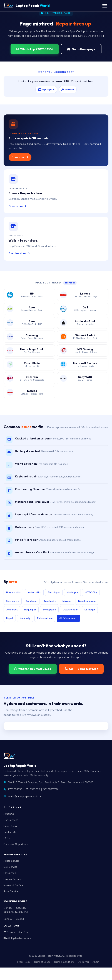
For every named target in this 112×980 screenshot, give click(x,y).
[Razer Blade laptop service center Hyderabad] (29, 364)
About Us (9, 814)
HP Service (10, 873)
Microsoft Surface (14, 885)
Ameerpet (12, 610)
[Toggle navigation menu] (105, 6)
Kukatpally (50, 601)
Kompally (25, 618)
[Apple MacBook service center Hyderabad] (83, 323)
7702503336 (15, 789)
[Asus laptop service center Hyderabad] (29, 323)
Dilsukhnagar (70, 610)
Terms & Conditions (64, 962)
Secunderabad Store (17, 932)
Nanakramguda (87, 601)
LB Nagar (90, 610)
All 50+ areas (68, 618)
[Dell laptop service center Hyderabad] (83, 309)
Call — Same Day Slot (81, 669)
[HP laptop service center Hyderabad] (29, 295)
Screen (68, 89)
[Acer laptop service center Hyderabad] (29, 309)
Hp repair (46, 89)
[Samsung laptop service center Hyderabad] (29, 337)
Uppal (10, 618)
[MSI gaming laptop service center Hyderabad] (83, 350)
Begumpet (30, 610)
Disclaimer (84, 962)
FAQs (7, 838)
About (96, 962)
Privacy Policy (23, 962)
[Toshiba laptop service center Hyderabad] (29, 392)
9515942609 (33, 789)
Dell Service (10, 867)
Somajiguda (49, 610)
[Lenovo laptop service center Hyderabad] (83, 295)
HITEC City (91, 593)
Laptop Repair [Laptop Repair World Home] (27, 6)
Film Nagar (54, 593)
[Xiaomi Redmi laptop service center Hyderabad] (83, 337)
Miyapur (67, 601)
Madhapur (72, 593)
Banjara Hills (13, 593)
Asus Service (11, 891)
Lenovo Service (12, 879)
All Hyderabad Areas (17, 938)
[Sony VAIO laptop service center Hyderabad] (83, 378)
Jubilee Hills (34, 593)
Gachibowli (13, 601)
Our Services (11, 820)
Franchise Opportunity (16, 844)
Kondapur (31, 601)
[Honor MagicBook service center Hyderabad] (29, 350)
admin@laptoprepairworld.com (25, 796)
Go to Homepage (81, 49)
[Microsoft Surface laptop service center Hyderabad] (83, 364)
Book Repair (10, 826)
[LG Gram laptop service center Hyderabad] (29, 378)
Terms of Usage (42, 962)
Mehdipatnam (45, 618)
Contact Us (10, 832)
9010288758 (50, 789)
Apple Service (12, 861)
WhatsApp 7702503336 (35, 49)
